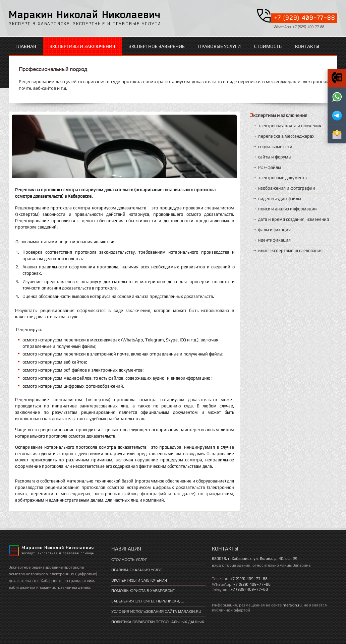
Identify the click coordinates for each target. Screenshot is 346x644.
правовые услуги (219, 46)
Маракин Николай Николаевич (85, 14)
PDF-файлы (270, 167)
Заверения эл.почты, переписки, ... (148, 601)
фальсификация (274, 230)
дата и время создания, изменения (294, 219)
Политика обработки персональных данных (158, 622)
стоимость (268, 46)
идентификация (274, 240)
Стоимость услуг (129, 560)
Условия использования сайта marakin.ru (156, 611)
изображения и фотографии (287, 188)
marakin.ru (292, 605)
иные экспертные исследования (290, 250)
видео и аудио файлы (280, 199)
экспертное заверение (157, 46)
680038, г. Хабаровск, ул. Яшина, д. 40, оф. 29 (255, 559)
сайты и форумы (275, 157)
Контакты (307, 46)
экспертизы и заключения (82, 46)
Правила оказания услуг (137, 570)
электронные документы (283, 178)
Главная (26, 46)
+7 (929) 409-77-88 (305, 18)
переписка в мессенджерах (286, 136)
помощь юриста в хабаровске (143, 591)
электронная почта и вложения (290, 126)
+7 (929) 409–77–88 (249, 579)
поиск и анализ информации (287, 209)
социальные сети (275, 147)
